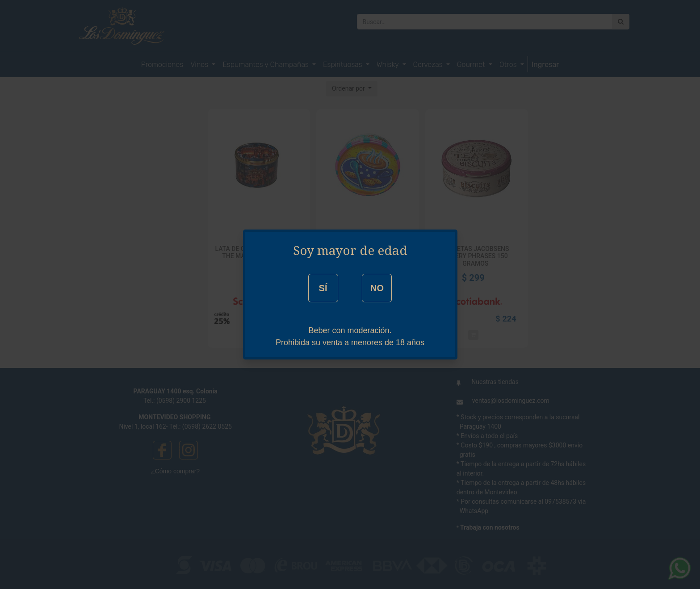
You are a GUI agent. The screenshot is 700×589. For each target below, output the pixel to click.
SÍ (323, 288)
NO (377, 288)
